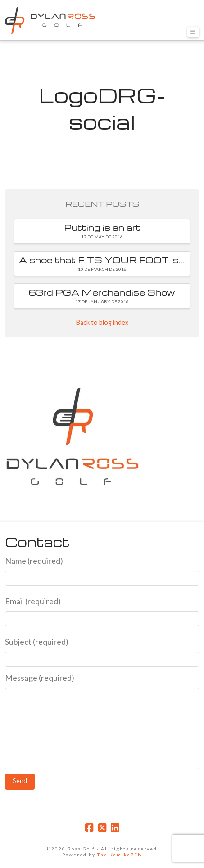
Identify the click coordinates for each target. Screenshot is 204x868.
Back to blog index (102, 322)
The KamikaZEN (120, 855)
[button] (193, 32)
